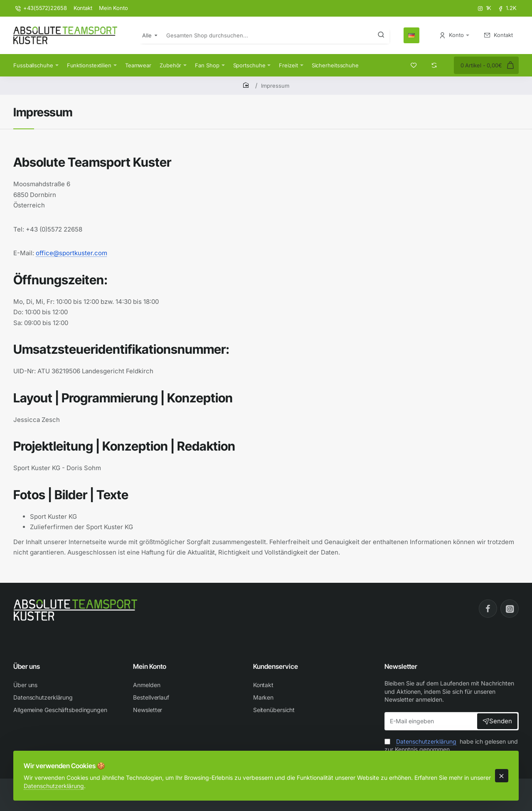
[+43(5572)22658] (41, 8)
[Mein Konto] (113, 8)
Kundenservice (276, 666)
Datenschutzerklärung (79, 780)
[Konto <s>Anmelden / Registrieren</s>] (454, 35)
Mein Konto (150, 666)
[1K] (485, 8)
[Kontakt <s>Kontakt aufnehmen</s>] (499, 35)
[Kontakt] (83, 8)
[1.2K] (507, 8)
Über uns (27, 666)
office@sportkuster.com (71, 253)
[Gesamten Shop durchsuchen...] (381, 35)
